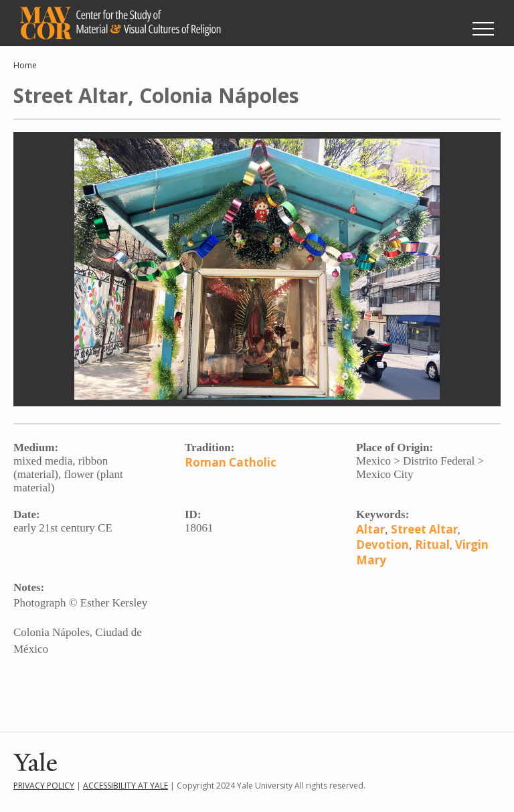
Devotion (382, 545)
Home (25, 65)
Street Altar (424, 529)
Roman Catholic (231, 462)
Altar (370, 529)
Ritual (432, 545)
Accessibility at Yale (125, 786)
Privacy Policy (44, 786)
